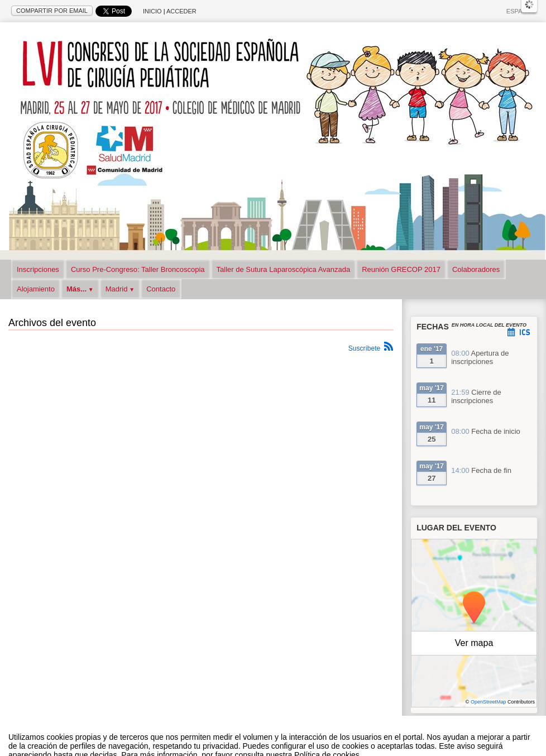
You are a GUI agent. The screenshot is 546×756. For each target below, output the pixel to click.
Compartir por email (52, 11)
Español (521, 11)
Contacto (161, 289)
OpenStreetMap (488, 702)
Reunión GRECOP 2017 (401, 269)
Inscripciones (38, 269)
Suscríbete (364, 348)
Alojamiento (36, 289)
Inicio (152, 11)
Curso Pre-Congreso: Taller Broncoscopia (138, 269)
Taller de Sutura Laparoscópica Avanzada (284, 269)
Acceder (181, 11)
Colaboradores (476, 269)
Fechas (433, 327)
